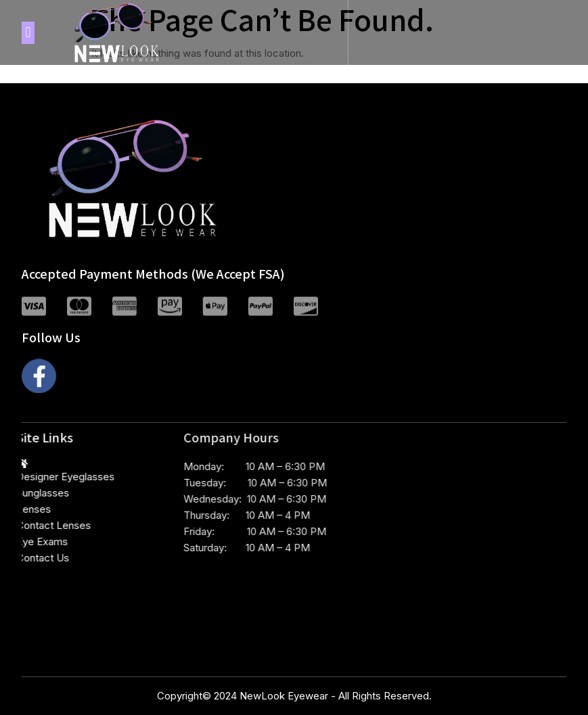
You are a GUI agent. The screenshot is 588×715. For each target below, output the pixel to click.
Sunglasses (29, 493)
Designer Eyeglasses (52, 477)
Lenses (20, 509)
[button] (28, 33)
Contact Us (29, 558)
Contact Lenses (40, 525)
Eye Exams (28, 541)
